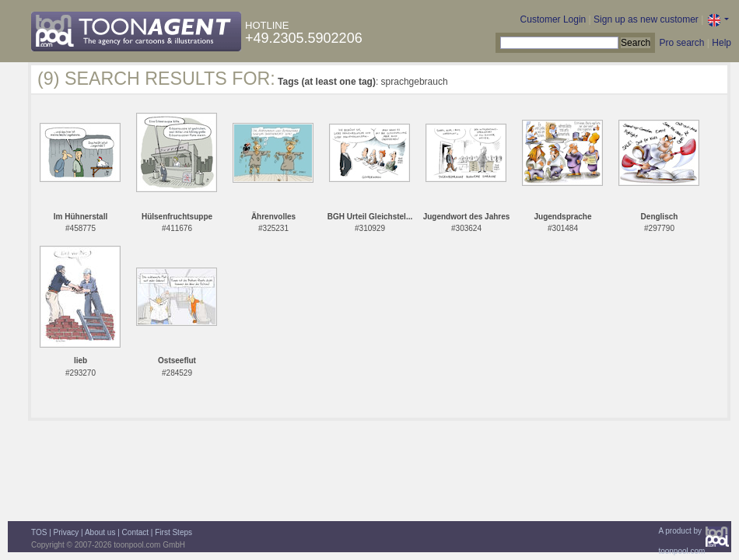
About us (100, 532)
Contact (135, 532)
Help (721, 43)
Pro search (681, 43)
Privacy (67, 532)
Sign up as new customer (646, 19)
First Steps (173, 532)
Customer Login (553, 19)
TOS (39, 532)
